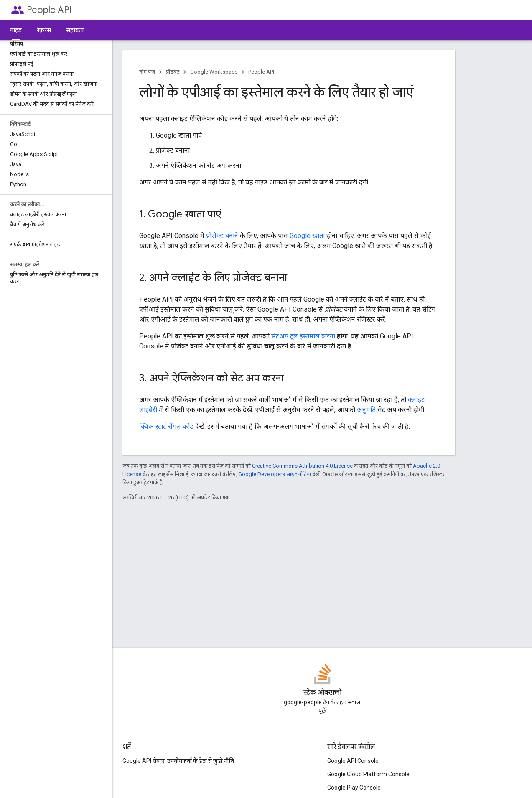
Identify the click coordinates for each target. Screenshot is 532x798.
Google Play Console (354, 788)
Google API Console (353, 761)
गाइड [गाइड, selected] (16, 30)
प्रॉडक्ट (173, 72)
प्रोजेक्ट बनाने (222, 236)
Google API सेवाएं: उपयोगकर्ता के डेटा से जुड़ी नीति (178, 761)
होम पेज (147, 72)
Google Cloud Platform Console (368, 774)
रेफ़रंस (44, 30)
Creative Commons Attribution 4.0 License (302, 466)
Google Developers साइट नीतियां (275, 474)
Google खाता (307, 236)
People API (49, 10)
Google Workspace (214, 72)
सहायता (75, 30)
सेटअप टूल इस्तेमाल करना (303, 336)
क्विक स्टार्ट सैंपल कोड (166, 426)
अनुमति (366, 410)
